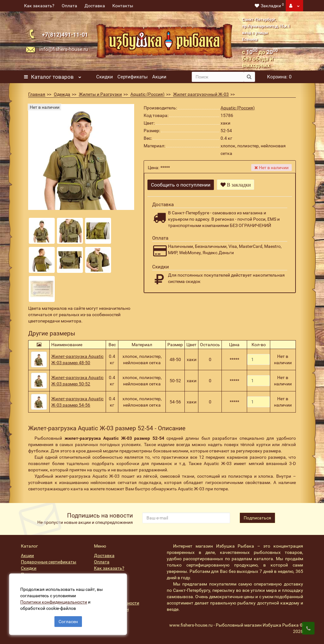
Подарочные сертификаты (49, 562)
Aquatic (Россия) (147, 94)
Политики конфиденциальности (54, 602)
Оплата (69, 6)
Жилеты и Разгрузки (100, 94)
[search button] (249, 77)
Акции (159, 77)
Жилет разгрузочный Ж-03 (201, 94)
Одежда (62, 94)
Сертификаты (133, 77)
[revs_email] (186, 518)
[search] (218, 77)
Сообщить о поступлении (181, 185)
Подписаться (257, 518)
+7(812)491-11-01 (65, 35)
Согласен (68, 621)
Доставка (95, 6)
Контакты (123, 6)
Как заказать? (39, 6)
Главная (37, 94)
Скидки (105, 77)
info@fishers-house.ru (64, 49)
